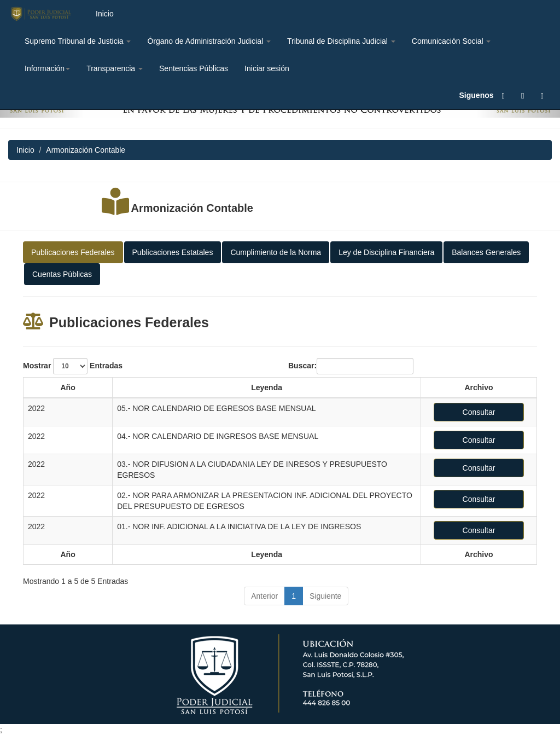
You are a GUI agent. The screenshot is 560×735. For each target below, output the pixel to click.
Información (47, 68)
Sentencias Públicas (194, 68)
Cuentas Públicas (62, 274)
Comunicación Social (451, 41)
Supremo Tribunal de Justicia (78, 41)
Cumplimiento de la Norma (276, 252)
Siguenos (477, 95)
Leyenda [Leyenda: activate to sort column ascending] (267, 387)
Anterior (264, 596)
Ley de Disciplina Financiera (386, 252)
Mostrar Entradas (73, 366)
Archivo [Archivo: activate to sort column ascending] (479, 387)
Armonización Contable (192, 208)
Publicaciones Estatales (173, 252)
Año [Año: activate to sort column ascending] (68, 387)
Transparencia (115, 68)
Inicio (105, 14)
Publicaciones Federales (73, 252)
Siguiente (325, 596)
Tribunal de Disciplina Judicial (341, 41)
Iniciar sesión (267, 68)
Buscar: (351, 366)
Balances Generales (486, 252)
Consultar (479, 412)
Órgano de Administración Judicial (209, 41)
